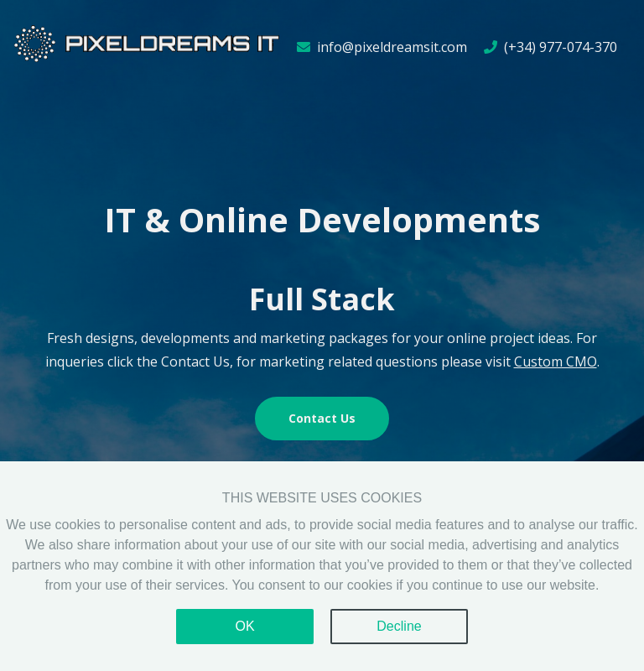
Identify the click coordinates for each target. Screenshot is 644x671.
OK (244, 626)
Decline (399, 626)
